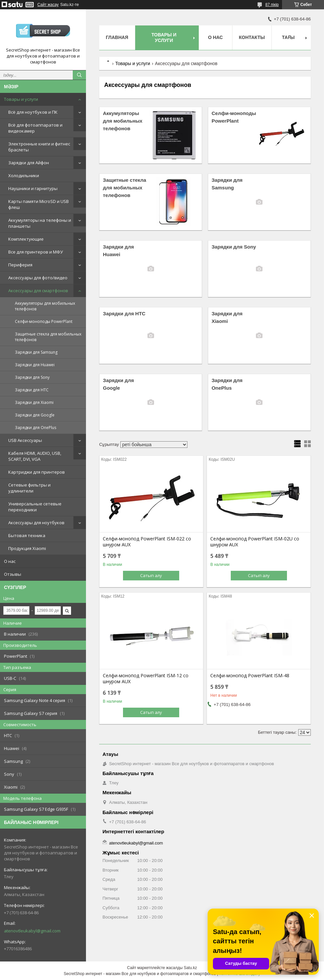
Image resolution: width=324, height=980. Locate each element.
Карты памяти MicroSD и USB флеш (39, 204)
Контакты (252, 37)
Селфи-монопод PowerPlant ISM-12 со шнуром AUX (146, 679)
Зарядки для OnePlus (36, 428)
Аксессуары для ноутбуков (36, 523)
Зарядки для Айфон (29, 163)
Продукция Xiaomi (27, 548)
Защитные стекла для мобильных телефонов (48, 337)
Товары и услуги (21, 99)
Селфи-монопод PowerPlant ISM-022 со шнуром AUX (147, 542)
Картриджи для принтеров (37, 472)
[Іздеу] (79, 75)
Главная (117, 37)
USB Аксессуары (25, 440)
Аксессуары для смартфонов (38, 291)
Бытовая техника (27, 535)
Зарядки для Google (35, 415)
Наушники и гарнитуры (33, 188)
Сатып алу (151, 575)
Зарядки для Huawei (35, 365)
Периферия (20, 265)
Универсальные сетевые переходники (35, 507)
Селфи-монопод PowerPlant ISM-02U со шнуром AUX (255, 542)
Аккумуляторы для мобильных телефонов (45, 306)
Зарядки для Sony (32, 377)
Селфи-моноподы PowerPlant (44, 321)
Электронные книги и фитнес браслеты (39, 147)
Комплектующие (26, 239)
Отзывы (13, 574)
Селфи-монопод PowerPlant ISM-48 (250, 676)
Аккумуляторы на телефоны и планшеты (40, 223)
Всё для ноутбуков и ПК (33, 112)
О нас (10, 561)
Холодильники (24, 176)
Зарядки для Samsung (36, 352)
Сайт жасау (48, 5)
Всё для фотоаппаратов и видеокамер (35, 128)
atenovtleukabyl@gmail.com (32, 931)
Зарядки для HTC (32, 390)
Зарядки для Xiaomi (34, 402)
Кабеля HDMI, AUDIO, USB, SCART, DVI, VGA (35, 456)
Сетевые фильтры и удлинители (29, 488)
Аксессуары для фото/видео (38, 278)
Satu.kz (190, 968)
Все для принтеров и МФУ (36, 252)
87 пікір (272, 5)
